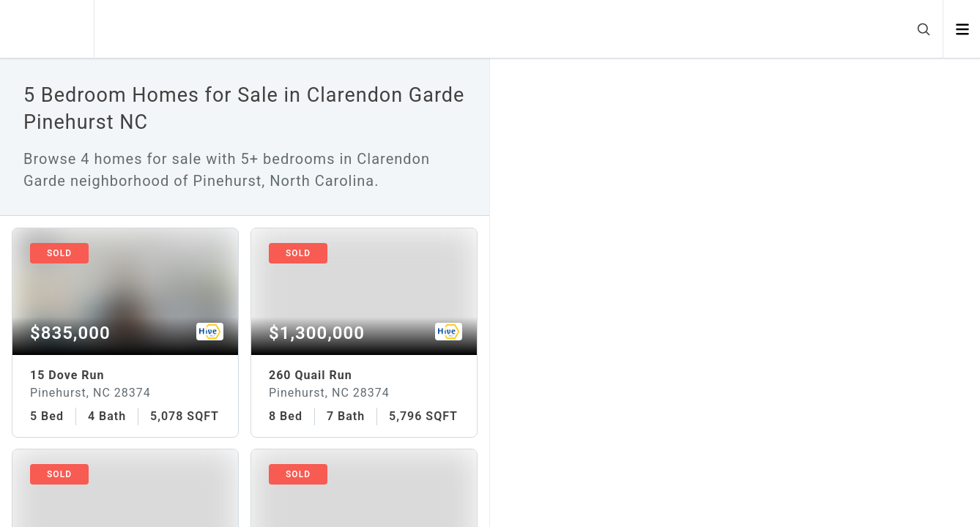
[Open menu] (962, 29)
